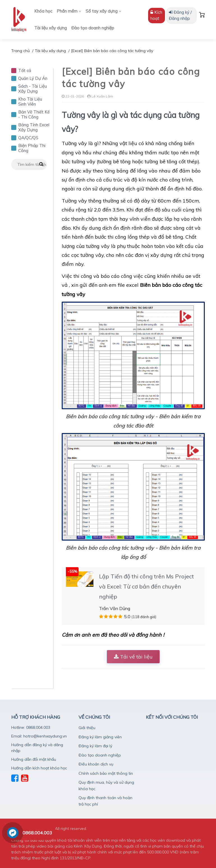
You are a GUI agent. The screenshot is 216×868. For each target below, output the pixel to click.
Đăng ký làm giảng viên (100, 737)
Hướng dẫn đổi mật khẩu (34, 759)
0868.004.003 (37, 833)
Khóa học (43, 11)
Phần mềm (69, 11)
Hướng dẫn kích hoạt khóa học (39, 768)
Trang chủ (20, 51)
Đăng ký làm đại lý (95, 746)
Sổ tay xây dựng (103, 11)
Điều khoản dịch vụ (96, 764)
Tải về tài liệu (133, 657)
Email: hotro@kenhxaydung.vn (39, 736)
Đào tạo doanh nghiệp (93, 28)
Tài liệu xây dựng (50, 28)
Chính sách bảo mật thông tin (106, 773)
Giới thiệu (87, 728)
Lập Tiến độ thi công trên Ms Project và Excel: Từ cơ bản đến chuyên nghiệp (146, 586)
